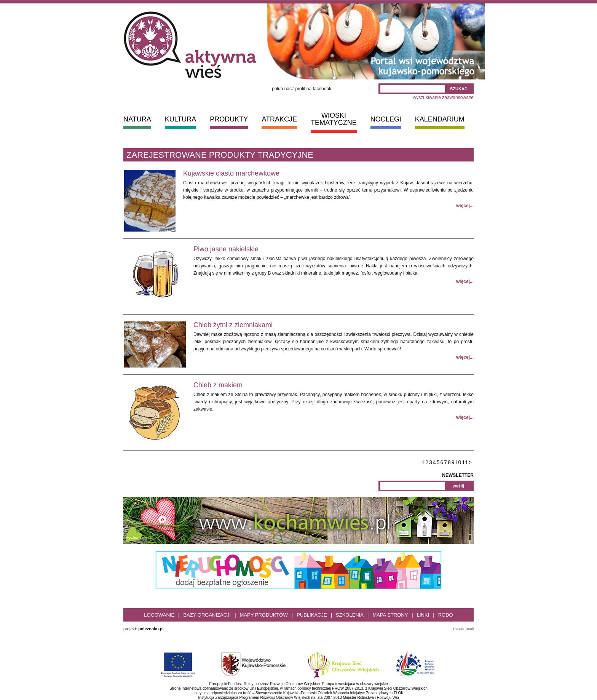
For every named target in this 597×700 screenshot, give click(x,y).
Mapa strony (390, 615)
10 (458, 462)
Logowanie (159, 615)
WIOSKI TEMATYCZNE (334, 119)
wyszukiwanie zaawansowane (443, 97)
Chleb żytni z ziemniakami (233, 325)
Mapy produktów (264, 615)
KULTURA (181, 119)
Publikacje (312, 615)
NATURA (137, 119)
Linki (423, 615)
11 (465, 462)
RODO (446, 615)
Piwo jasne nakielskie (226, 249)
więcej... (465, 206)
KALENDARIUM (440, 119)
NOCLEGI (386, 119)
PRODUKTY (229, 119)
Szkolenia (350, 615)
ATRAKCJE (279, 119)
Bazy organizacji (207, 615)
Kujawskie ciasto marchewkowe (231, 173)
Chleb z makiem (218, 385)
